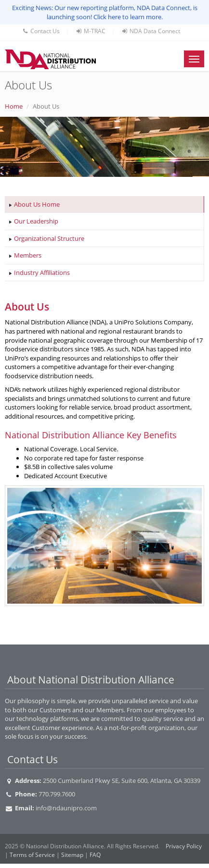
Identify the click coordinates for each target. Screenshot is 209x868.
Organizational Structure (49, 238)
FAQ (95, 855)
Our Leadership (36, 221)
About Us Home (37, 204)
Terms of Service (32, 855)
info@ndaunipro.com (66, 808)
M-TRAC (90, 31)
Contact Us (41, 31)
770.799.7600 (57, 794)
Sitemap (72, 855)
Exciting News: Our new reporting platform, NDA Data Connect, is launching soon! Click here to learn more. (105, 12)
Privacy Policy (184, 846)
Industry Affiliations (42, 273)
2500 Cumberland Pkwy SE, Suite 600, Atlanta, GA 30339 (122, 781)
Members (28, 255)
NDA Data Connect (150, 31)
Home (14, 106)
